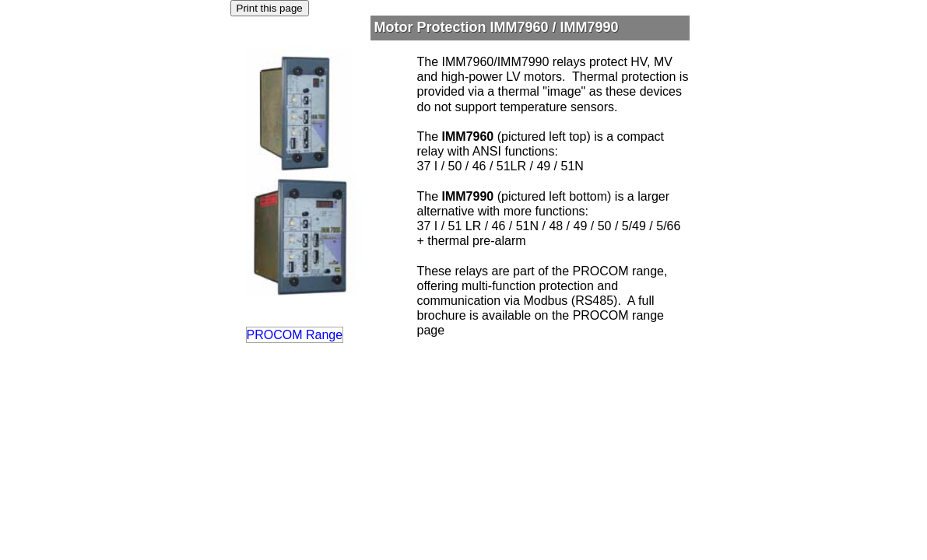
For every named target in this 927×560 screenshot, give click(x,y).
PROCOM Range (295, 335)
